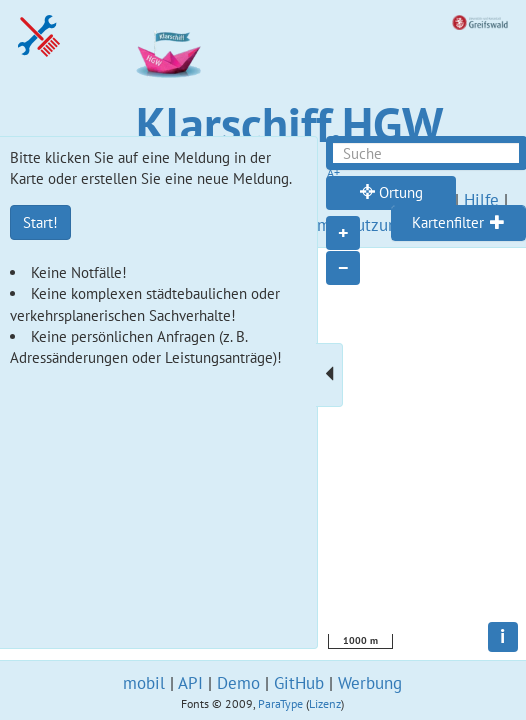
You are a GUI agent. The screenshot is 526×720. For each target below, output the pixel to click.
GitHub (299, 683)
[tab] (458, 223)
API (190, 683)
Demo (238, 683)
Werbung (370, 683)
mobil (144, 683)
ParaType (280, 703)
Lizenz (325, 703)
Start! (40, 222)
